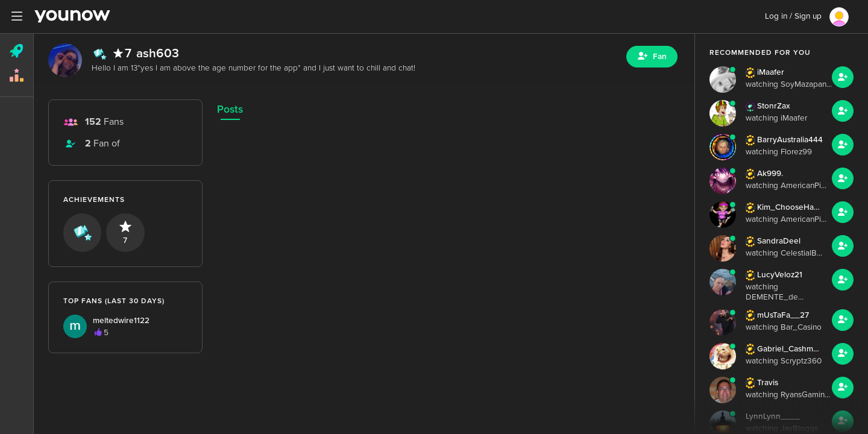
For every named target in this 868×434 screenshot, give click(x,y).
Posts (230, 109)
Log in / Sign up (793, 16)
